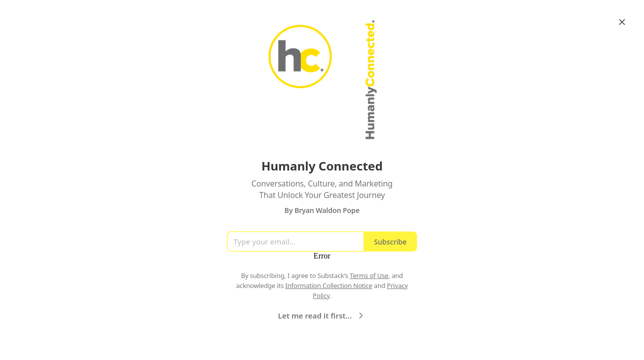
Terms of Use (369, 275)
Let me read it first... (322, 315)
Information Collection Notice (328, 285)
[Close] (622, 22)
